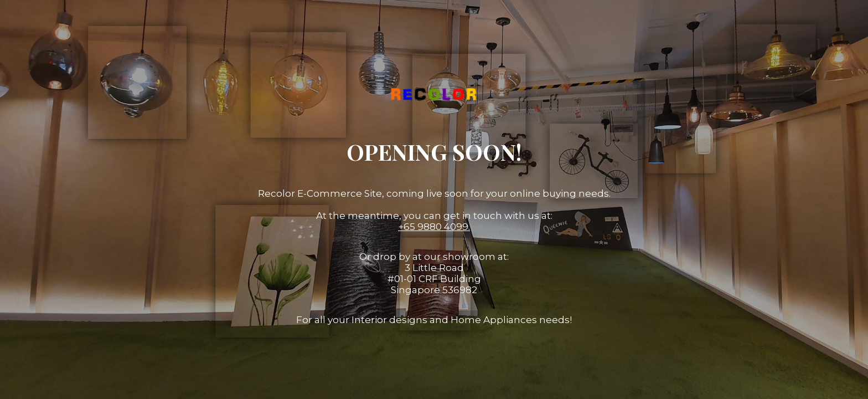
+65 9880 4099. (434, 227)
